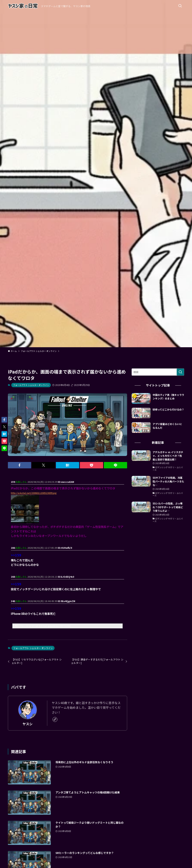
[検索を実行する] (180, 372)
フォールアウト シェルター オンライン (31, 385)
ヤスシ (28, 724)
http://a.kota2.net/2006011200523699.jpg (34, 493)
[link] (55, 719)
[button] (19, 465)
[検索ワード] (158, 372)
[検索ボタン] (180, 6)
